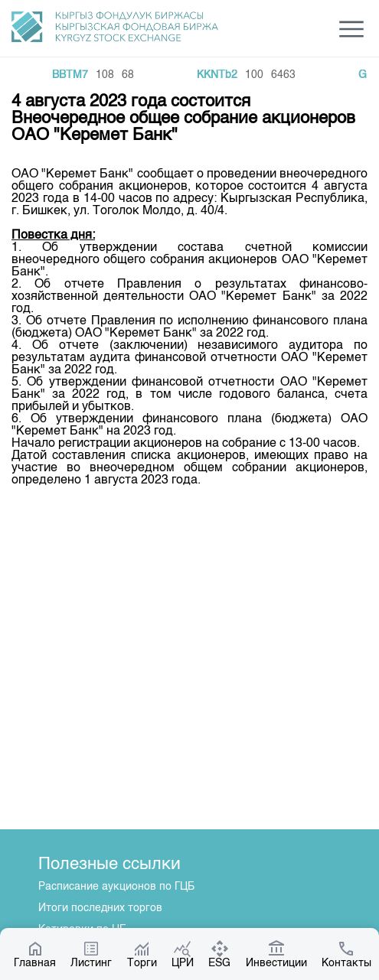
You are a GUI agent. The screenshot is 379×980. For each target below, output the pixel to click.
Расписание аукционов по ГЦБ (116, 887)
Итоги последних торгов (100, 908)
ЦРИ (183, 954)
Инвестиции (276, 954)
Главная (35, 954)
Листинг (91, 954)
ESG (219, 954)
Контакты (346, 954)
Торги (142, 954)
